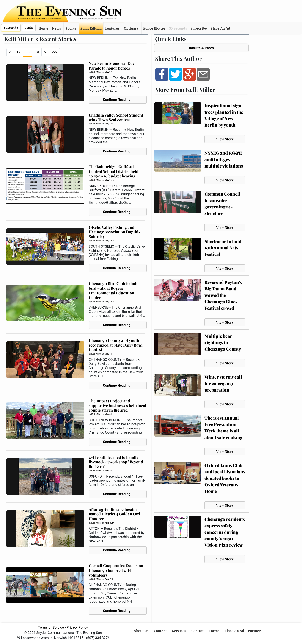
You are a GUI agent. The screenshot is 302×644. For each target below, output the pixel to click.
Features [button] (112, 28)
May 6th (109, 414)
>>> (54, 52)
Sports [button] (71, 28)
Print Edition (91, 28)
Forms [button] (215, 631)
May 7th (109, 354)
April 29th (109, 579)
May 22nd (110, 72)
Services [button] (179, 631)
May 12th (109, 302)
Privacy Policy (77, 628)
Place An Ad (220, 28)
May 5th (109, 471)
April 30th (109, 523)
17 (18, 52)
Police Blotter (154, 28)
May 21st (109, 124)
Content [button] (161, 631)
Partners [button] (256, 631)
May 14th (109, 241)
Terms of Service (51, 628)
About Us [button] (142, 631)
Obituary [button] (131, 28)
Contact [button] (198, 631)
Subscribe (11, 28)
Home (43, 28)
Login (29, 28)
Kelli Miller (96, 72)
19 (37, 52)
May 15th (109, 180)
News (56, 28)
